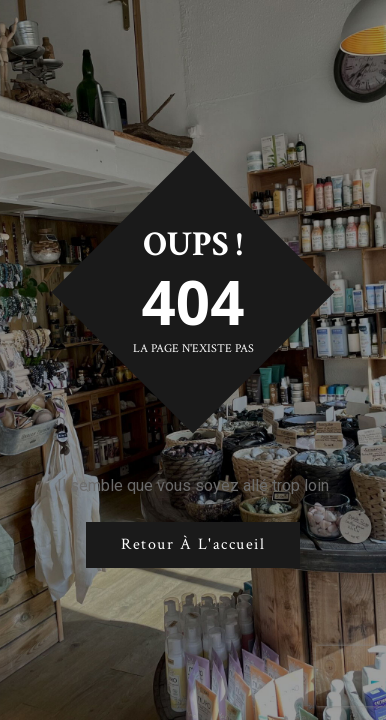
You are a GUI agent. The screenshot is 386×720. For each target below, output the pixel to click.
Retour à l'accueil (193, 544)
